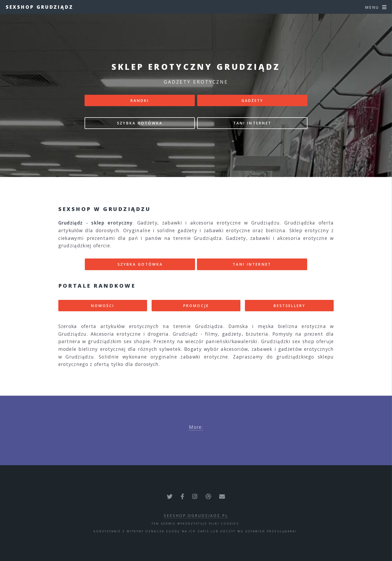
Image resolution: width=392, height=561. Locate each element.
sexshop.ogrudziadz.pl (196, 515)
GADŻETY (252, 100)
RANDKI (140, 100)
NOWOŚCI (103, 306)
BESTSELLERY (289, 306)
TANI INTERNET (252, 123)
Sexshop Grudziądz (40, 7)
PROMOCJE (196, 306)
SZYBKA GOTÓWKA (140, 123)
